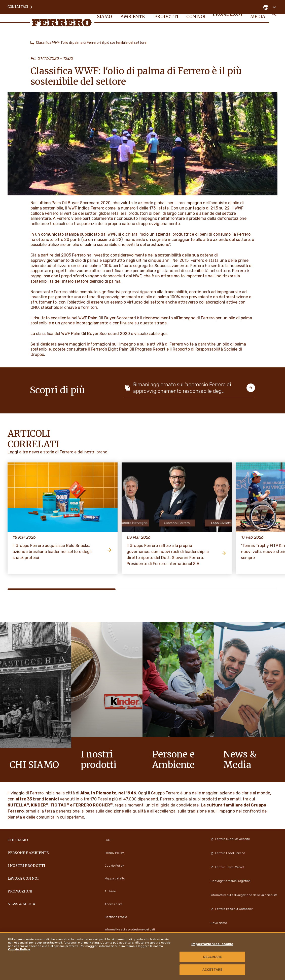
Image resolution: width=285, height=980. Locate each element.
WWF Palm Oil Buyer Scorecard (107, 318)
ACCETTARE (212, 970)
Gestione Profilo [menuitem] (116, 917)
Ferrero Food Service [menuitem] (228, 853)
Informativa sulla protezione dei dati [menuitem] (130, 929)
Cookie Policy (19, 949)
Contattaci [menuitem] (20, 5)
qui (164, 334)
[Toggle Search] (274, 18)
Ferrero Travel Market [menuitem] (227, 867)
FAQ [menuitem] (107, 840)
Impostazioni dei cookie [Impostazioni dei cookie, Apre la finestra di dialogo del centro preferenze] (212, 944)
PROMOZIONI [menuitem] (228, 18)
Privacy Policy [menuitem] (114, 853)
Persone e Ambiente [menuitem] (134, 18)
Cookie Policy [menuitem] (114, 866)
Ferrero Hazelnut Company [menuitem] (231, 909)
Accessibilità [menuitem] (113, 904)
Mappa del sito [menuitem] (115, 878)
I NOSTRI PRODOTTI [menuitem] (167, 18)
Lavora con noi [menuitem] (196, 18)
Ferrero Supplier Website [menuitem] (230, 839)
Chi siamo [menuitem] (106, 18)
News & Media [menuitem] (258, 18)
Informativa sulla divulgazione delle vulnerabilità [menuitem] (244, 895)
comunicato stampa (60, 234)
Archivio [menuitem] (110, 891)
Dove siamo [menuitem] (219, 923)
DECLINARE (212, 957)
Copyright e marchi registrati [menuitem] (230, 881)
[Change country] (270, 5)
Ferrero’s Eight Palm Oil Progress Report (128, 349)
